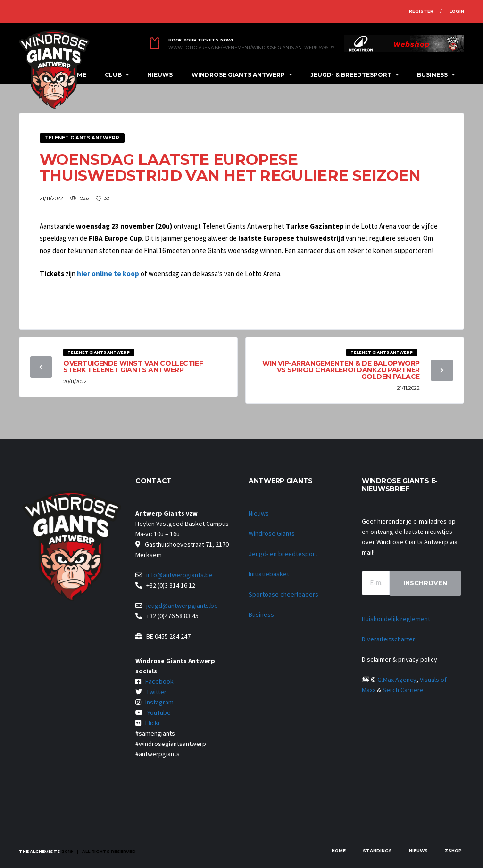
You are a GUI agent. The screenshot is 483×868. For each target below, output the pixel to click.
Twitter (156, 692)
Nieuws (160, 75)
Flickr (153, 723)
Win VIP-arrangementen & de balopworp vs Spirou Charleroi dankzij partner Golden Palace (341, 370)
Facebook (159, 681)
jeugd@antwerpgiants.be (182, 606)
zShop (453, 850)
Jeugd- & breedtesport (351, 75)
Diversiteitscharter (388, 639)
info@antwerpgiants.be (179, 575)
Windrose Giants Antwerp (238, 75)
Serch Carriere (403, 690)
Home (339, 850)
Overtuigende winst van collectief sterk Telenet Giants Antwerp (133, 367)
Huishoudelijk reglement (396, 619)
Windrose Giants (272, 533)
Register (421, 11)
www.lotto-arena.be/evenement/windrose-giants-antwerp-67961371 (252, 48)
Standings (377, 850)
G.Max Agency (397, 680)
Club (113, 75)
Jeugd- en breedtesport (283, 554)
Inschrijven (425, 583)
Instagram (159, 702)
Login (457, 11)
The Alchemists (39, 851)
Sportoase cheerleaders (283, 594)
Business (432, 75)
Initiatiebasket (269, 574)
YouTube (159, 712)
